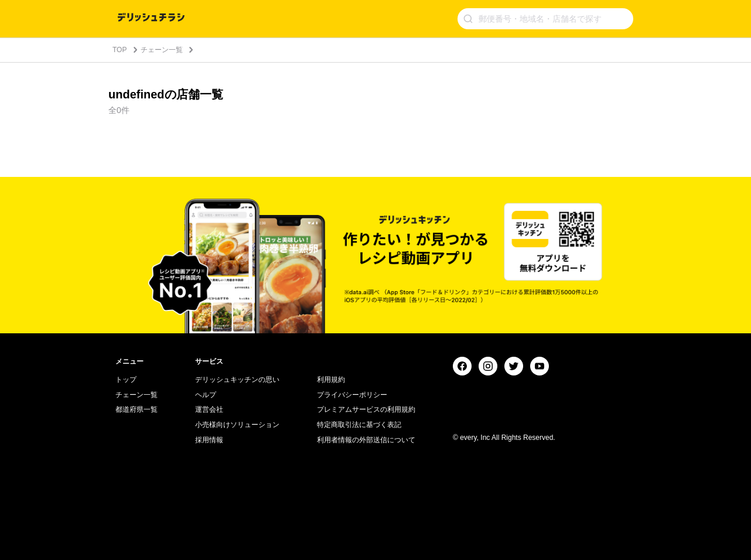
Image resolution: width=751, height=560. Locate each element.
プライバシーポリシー (352, 395)
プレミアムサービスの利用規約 (366, 409)
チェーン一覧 (162, 50)
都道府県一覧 (136, 409)
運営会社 (209, 409)
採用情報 (209, 440)
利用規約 (331, 380)
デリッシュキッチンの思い (237, 380)
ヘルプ (206, 395)
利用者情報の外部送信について (366, 440)
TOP (120, 50)
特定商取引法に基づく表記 (359, 425)
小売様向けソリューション (237, 425)
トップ (126, 380)
